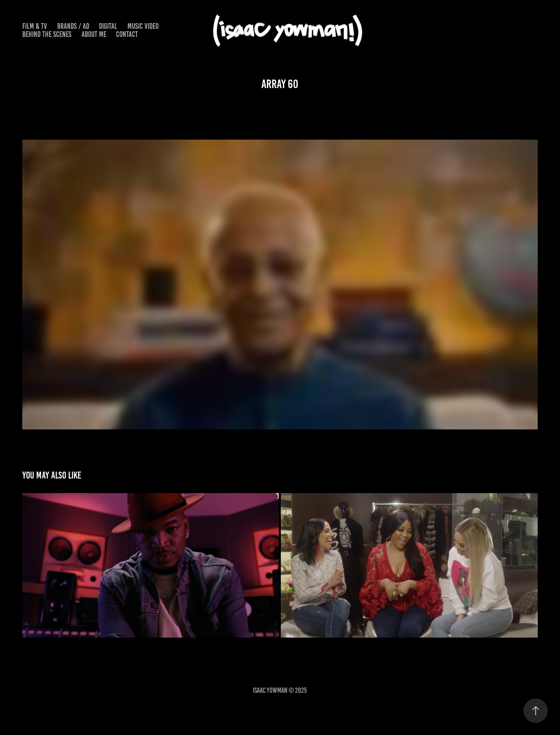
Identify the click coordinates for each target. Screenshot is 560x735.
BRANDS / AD (73, 26)
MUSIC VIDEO (143, 26)
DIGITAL (108, 26)
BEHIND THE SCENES (47, 34)
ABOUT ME (94, 34)
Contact (127, 34)
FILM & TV (35, 26)
